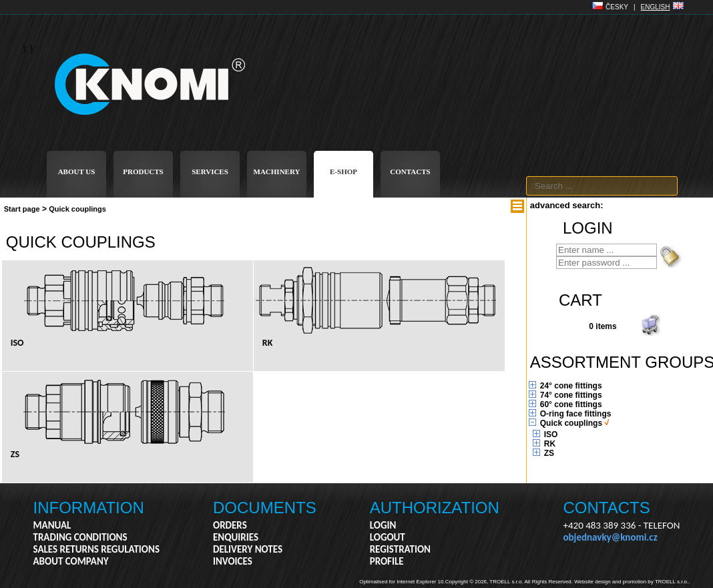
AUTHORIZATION (435, 508)
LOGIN (383, 525)
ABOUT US (77, 172)
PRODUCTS (143, 172)
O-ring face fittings (576, 414)
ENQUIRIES (236, 537)
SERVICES (210, 172)
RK (550, 444)
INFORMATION (89, 508)
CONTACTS (410, 172)
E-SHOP (343, 172)
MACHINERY (277, 172)
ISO (551, 434)
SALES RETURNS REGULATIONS (96, 549)
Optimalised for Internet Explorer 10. (402, 582)
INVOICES (233, 561)
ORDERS (230, 525)
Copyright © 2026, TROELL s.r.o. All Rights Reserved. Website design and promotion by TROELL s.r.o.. (568, 582)
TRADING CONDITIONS (80, 537)
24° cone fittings (571, 386)
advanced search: (567, 205)
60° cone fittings (571, 404)
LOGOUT (388, 537)
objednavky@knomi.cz (611, 537)
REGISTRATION (400, 549)
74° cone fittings (571, 395)
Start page (22, 209)
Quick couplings (77, 209)
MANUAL (52, 525)
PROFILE (387, 561)
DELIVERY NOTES (248, 549)
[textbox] (602, 186)
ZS (549, 453)
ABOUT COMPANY (71, 561)
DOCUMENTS (265, 508)
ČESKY (617, 7)
